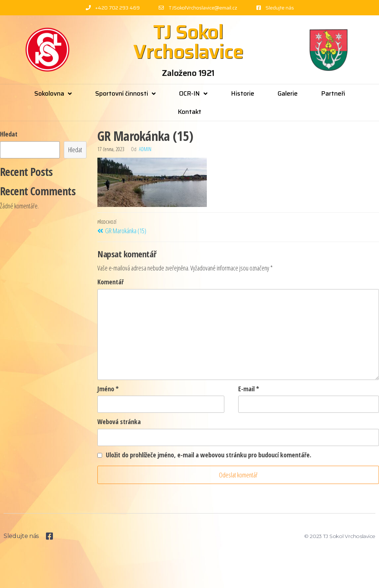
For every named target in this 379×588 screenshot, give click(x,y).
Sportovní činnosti (125, 94)
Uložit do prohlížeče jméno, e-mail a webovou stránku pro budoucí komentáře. (208, 455)
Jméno (108, 389)
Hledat (9, 134)
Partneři (333, 93)
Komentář (111, 282)
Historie (243, 93)
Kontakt (189, 112)
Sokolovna (53, 94)
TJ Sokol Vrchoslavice (188, 42)
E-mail (249, 389)
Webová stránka (119, 422)
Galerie (288, 93)
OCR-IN (193, 94)
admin (145, 149)
